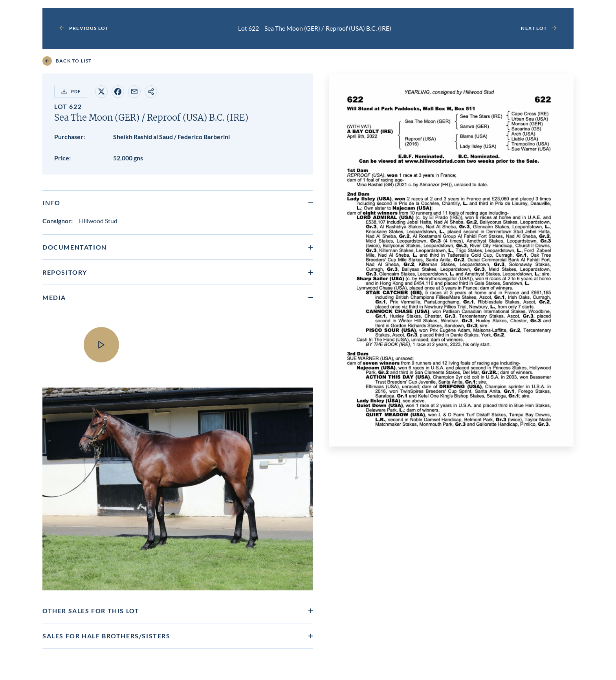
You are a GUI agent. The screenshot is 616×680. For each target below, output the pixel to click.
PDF (71, 92)
